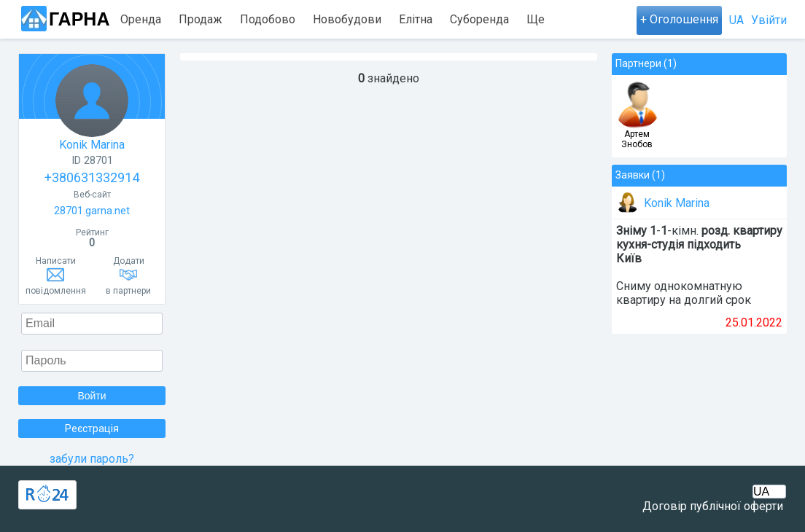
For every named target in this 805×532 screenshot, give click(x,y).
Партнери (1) (646, 63)
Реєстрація (92, 429)
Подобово (268, 19)
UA (736, 20)
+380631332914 (92, 177)
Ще (536, 19)
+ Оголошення (679, 19)
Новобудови (347, 19)
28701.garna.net (92, 211)
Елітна (416, 19)
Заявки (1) (640, 175)
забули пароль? (92, 459)
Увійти (769, 20)
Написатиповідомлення (56, 276)
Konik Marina (92, 108)
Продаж (201, 19)
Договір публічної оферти (713, 506)
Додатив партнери (128, 276)
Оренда (141, 19)
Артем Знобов (637, 139)
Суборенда (479, 19)
